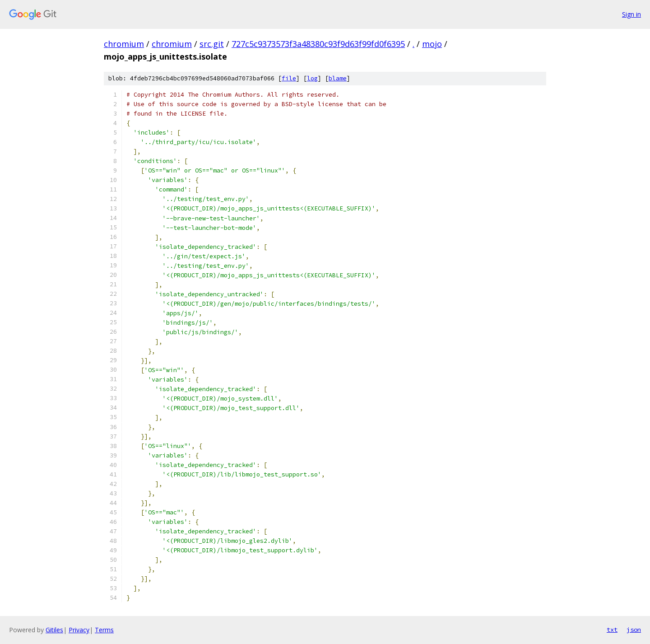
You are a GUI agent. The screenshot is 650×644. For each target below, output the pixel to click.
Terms (104, 630)
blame (338, 78)
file (289, 78)
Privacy (79, 630)
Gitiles (54, 630)
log (312, 78)
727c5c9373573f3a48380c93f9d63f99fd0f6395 (318, 44)
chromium (124, 44)
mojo (432, 44)
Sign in (631, 14)
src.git (212, 44)
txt (612, 630)
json (634, 630)
